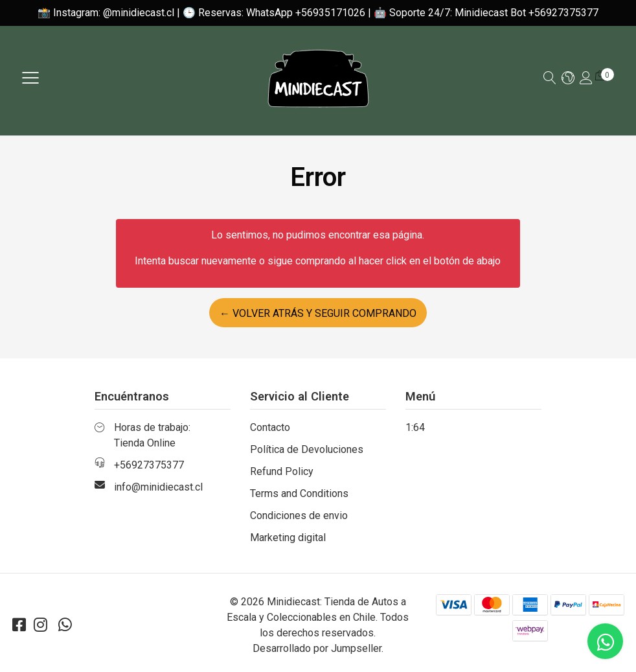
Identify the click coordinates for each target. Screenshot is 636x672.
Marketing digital (288, 538)
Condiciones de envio (299, 516)
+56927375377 (149, 465)
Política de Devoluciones (307, 449)
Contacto (270, 427)
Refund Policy (282, 471)
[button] (568, 79)
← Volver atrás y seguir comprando (318, 313)
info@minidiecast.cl (158, 487)
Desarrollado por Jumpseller (317, 648)
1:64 (415, 427)
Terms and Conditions (299, 493)
